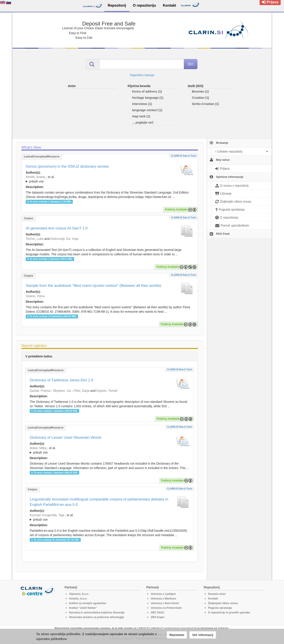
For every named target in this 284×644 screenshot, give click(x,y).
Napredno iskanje (142, 75)
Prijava (270, 2)
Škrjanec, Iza (62, 391)
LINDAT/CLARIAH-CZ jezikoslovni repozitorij (165, 628)
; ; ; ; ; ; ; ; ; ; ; (110, 179)
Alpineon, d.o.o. (79, 594)
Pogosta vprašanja (220, 608)
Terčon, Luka (35, 239)
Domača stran (217, 594)
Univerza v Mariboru (163, 599)
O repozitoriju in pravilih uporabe (229, 613)
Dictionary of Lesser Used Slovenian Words (66, 437)
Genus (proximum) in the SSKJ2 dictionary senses (67, 166)
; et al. (110, 179)
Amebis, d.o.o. (78, 599)
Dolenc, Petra (35, 296)
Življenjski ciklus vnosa (223, 603)
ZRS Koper (158, 617)
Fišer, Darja (82, 391)
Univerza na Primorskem (166, 608)
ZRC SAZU (157, 613)
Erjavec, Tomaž (107, 391)
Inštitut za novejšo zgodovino (88, 603)
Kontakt (213, 599)
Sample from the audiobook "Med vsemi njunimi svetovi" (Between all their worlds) (94, 286)
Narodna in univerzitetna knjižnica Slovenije (97, 613)
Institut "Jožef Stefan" (83, 608)
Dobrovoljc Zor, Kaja (64, 239)
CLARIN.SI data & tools (184, 156)
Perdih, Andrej (35, 177)
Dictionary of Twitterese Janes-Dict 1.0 (61, 380)
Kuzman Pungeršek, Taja (47, 515)
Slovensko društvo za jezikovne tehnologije (97, 617)
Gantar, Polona (40, 391)
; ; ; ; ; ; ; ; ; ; (110, 450)
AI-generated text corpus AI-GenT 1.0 (57, 228)
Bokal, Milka (38, 448)
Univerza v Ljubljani (163, 594)
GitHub (222, 628)
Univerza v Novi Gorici (165, 603)
